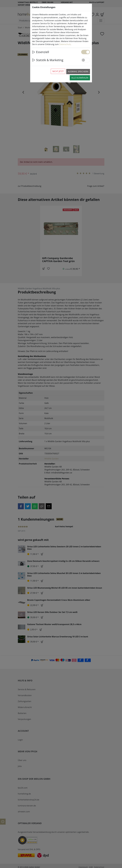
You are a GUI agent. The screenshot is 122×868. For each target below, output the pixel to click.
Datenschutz (65, 44)
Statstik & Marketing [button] (48, 60)
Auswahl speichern (78, 72)
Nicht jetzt (58, 71)
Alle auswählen (80, 78)
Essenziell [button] (41, 52)
